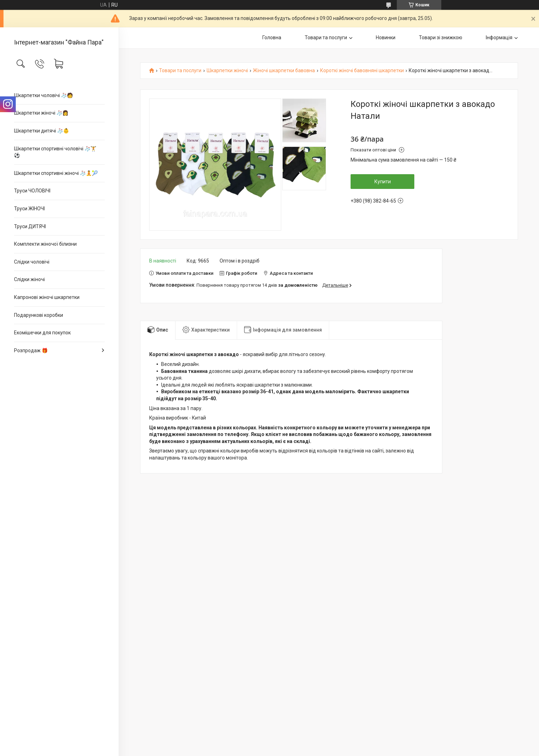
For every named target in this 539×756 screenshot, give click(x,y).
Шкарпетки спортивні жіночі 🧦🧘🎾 (56, 173)
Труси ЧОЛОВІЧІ (32, 191)
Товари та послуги (326, 38)
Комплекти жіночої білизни (45, 244)
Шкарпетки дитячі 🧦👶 (42, 131)
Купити (383, 182)
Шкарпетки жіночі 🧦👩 (41, 113)
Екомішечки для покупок (42, 333)
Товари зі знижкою (441, 38)
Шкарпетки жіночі (227, 71)
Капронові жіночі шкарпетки (47, 297)
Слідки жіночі (29, 279)
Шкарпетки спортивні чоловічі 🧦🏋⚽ (55, 152)
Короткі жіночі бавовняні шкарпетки (362, 71)
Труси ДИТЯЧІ (30, 226)
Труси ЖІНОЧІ (29, 209)
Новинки (386, 38)
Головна (272, 38)
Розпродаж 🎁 (31, 350)
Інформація (499, 38)
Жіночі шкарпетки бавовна (284, 71)
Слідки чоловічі (32, 262)
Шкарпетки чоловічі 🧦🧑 (43, 95)
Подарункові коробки (39, 315)
